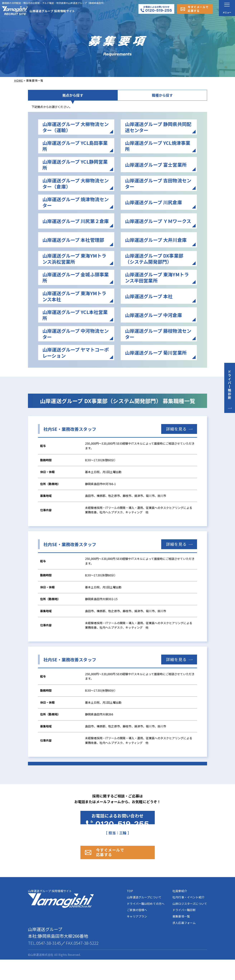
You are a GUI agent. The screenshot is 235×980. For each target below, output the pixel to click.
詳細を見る (176, 437)
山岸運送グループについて (144, 918)
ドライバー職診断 (184, 930)
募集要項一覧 (181, 937)
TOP (130, 911)
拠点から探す (73, 99)
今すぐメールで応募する (198, 9)
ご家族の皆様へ (137, 930)
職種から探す (162, 99)
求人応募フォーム (184, 943)
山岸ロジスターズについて (190, 924)
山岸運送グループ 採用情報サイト (61, 919)
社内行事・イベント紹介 (188, 918)
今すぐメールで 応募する (122, 869)
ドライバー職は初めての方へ (146, 924)
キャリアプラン (137, 937)
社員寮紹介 (180, 911)
